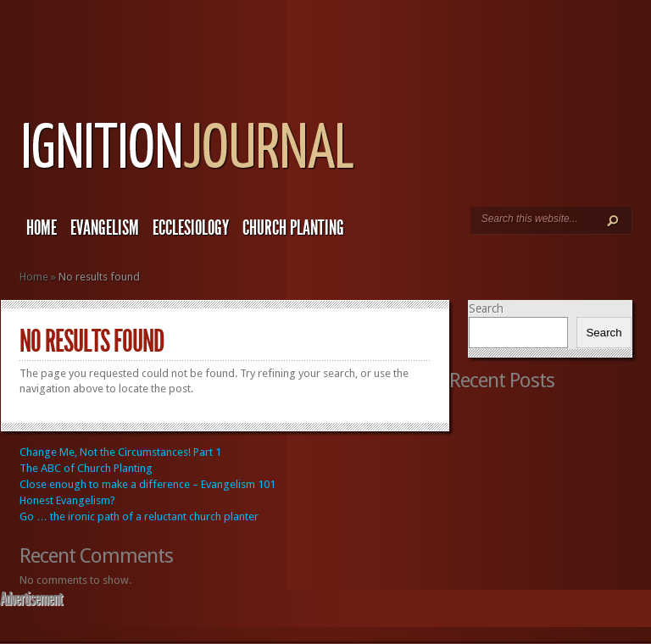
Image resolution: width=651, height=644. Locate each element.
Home (42, 228)
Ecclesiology (191, 228)
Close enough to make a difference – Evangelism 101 (147, 484)
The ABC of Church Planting (86, 468)
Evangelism (105, 228)
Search (486, 308)
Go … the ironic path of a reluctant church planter (139, 516)
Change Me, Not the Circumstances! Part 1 (120, 452)
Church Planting (293, 228)
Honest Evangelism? (67, 500)
